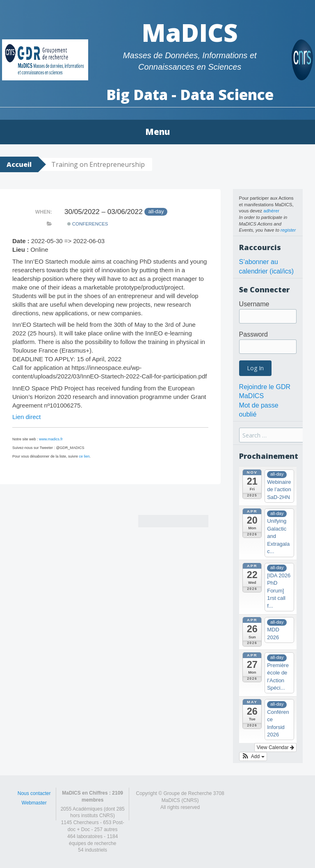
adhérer (271, 211)
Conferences (88, 224)
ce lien (84, 456)
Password (253, 334)
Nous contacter (34, 793)
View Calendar (275, 747)
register (288, 230)
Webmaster (34, 803)
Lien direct (26, 417)
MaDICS (190, 32)
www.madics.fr (51, 439)
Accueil (19, 164)
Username (254, 304)
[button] (253, 756)
